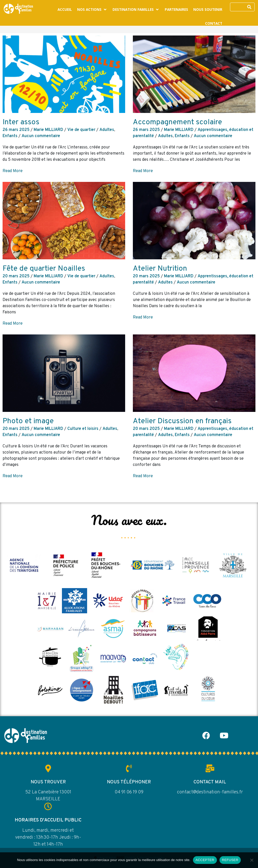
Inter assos (21, 122)
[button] (92, 10)
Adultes (107, 130)
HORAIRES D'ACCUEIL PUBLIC (48, 820)
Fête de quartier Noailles (44, 269)
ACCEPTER (205, 860)
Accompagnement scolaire (177, 122)
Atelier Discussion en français (182, 421)
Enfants (10, 136)
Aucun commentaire (41, 136)
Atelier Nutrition (160, 269)
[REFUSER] (252, 860)
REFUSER (230, 860)
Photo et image (28, 421)
